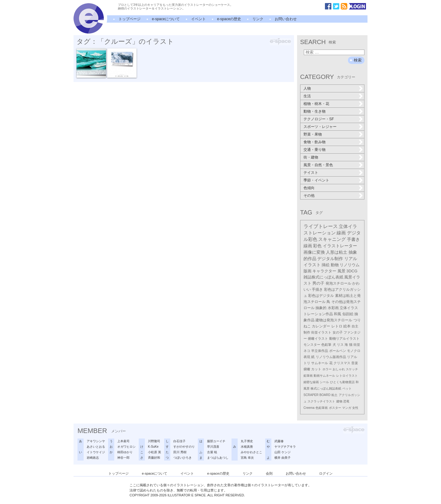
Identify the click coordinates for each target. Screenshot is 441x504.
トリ (307, 363)
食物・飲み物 (315, 142)
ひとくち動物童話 (342, 382)
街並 (357, 345)
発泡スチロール (338, 283)
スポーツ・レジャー (320, 127)
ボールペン (338, 351)
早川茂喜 (213, 447)
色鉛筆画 (322, 408)
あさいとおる (96, 447)
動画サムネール (324, 376)
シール (324, 382)
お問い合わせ (286, 19)
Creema (309, 408)
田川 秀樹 (180, 452)
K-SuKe (153, 447)
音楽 (355, 363)
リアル (352, 357)
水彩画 (333, 308)
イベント (198, 19)
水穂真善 (247, 447)
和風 (337, 314)
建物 (339, 401)
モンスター (312, 345)
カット (316, 369)
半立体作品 (320, 351)
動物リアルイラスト (344, 338)
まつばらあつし (218, 458)
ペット (347, 388)
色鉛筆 (326, 345)
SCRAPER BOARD (317, 395)
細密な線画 (311, 382)
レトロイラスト (347, 376)
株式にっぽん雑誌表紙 (326, 388)
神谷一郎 (123, 458)
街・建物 (311, 157)
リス (340, 345)
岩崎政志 (93, 458)
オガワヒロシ (126, 447)
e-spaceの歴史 (229, 19)
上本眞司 (123, 441)
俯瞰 (307, 369)
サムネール (320, 363)
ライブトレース (321, 226)
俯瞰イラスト (318, 338)
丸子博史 (247, 441)
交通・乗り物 (315, 150)
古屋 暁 (212, 452)
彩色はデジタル (321, 296)
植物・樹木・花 (316, 104)
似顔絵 (348, 314)
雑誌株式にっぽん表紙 (323, 277)
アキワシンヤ (96, 441)
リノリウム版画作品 (331, 357)
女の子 (338, 332)
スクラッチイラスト (321, 401)
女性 (355, 408)
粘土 (334, 395)
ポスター (335, 408)
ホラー (327, 369)
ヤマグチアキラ (285, 447)
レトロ (337, 326)
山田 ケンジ (283, 452)
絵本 (347, 326)
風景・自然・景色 (318, 165)
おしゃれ (339, 369)
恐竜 (346, 401)
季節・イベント (316, 180)
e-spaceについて (166, 19)
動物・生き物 (315, 111)
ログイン (326, 473)
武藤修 (279, 441)
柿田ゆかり (125, 452)
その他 (309, 196)
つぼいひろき (183, 458)
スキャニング (332, 239)
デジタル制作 (330, 259)
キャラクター (324, 271)
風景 (341, 271)
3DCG (352, 271)
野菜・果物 (313, 134)
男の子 (318, 283)
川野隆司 (154, 441)
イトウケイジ (96, 452)
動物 (335, 265)
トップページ (130, 19)
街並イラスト (321, 332)
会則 (269, 473)
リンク (258, 19)
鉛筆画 (308, 376)
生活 (307, 96)
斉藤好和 (154, 458)
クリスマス (342, 363)
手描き (317, 289)
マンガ (347, 408)
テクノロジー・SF (319, 119)
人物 (307, 88)
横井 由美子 (283, 458)
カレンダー (321, 326)
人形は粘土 (337, 252)
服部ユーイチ (216, 441)
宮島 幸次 (247, 458)
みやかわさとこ (251, 452)
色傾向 (309, 188)
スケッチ (352, 369)
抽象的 (321, 308)
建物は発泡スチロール (334, 320)
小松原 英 (155, 452)
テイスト (311, 173)
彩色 (317, 246)
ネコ (307, 351)
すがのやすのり (184, 447)
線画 (341, 233)
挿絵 (326, 265)
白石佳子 (179, 441)
